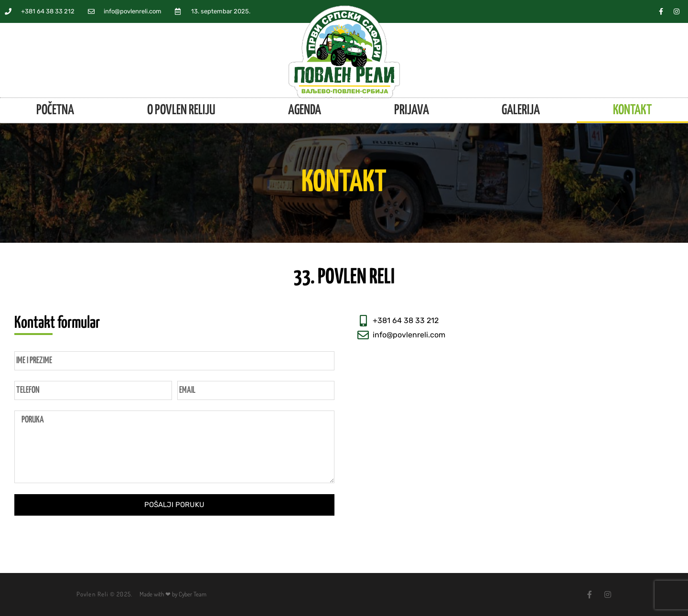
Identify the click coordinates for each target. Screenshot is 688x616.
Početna (55, 110)
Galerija (521, 110)
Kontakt (632, 110)
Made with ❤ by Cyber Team (173, 594)
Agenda (305, 110)
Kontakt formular (57, 323)
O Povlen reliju (181, 110)
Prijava (412, 110)
